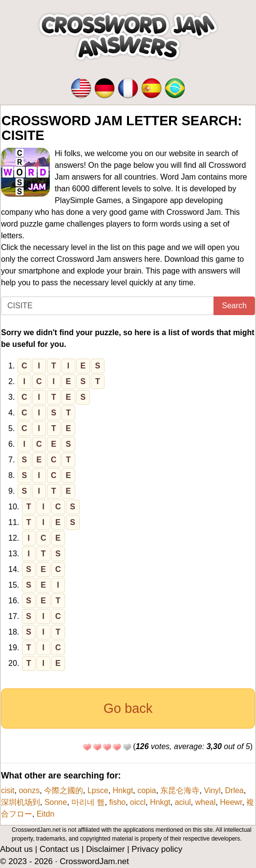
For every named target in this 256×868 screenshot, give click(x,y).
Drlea (235, 790)
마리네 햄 (88, 802)
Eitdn (45, 814)
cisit (8, 790)
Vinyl (212, 790)
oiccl (138, 802)
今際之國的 (64, 790)
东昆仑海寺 (180, 790)
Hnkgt (123, 790)
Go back (128, 708)
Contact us (59, 849)
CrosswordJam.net (94, 861)
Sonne (56, 802)
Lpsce (98, 790)
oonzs (29, 790)
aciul (183, 802)
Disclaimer (105, 849)
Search (234, 306)
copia (147, 790)
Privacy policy (157, 849)
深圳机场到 (21, 802)
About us (16, 849)
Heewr (231, 802)
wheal (205, 802)
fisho (117, 802)
